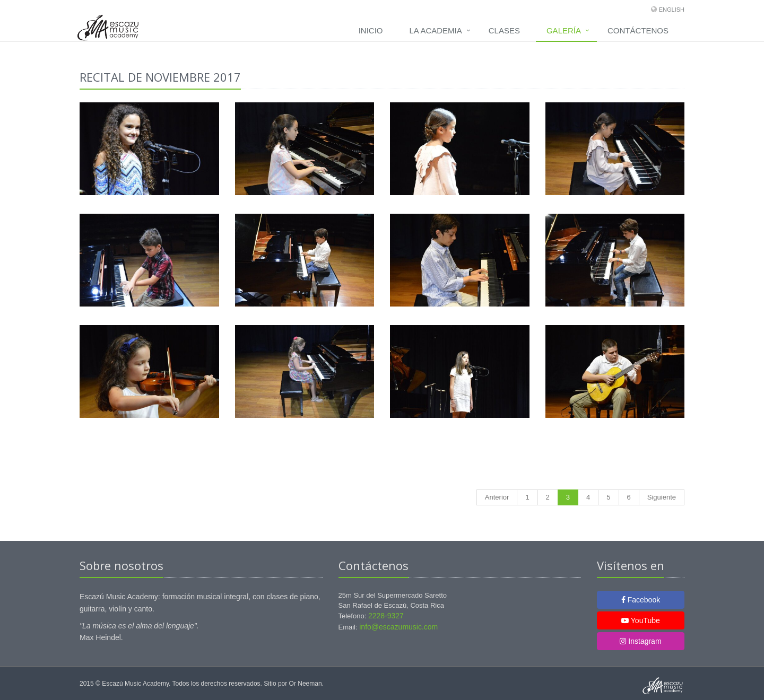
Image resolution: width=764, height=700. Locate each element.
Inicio (371, 30)
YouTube (641, 620)
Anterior (497, 497)
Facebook (641, 600)
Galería (564, 30)
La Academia (436, 30)
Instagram (640, 641)
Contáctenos (638, 30)
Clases (504, 30)
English (672, 10)
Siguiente (662, 497)
